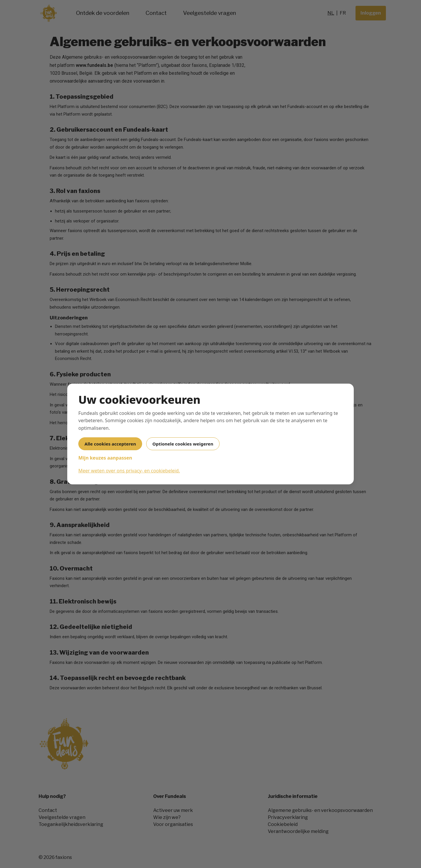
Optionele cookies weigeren (183, 444)
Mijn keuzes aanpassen (105, 458)
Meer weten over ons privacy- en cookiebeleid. (129, 471)
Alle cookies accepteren (110, 444)
